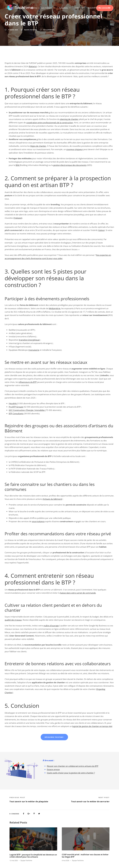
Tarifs (22, 8)
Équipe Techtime (31, 30)
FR (109, 8)
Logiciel (9, 8)
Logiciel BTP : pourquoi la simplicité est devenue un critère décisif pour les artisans (33, 856)
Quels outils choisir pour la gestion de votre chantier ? (71, 773)
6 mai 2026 (65, 860)
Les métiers (47, 8)
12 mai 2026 (14, 860)
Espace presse (53, 769)
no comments (49, 30)
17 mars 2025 (13, 30)
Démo (34, 8)
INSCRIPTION (94, 8)
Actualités (63, 8)
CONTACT (79, 8)
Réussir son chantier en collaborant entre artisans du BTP (73, 766)
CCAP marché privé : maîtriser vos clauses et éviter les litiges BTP (85, 856)
